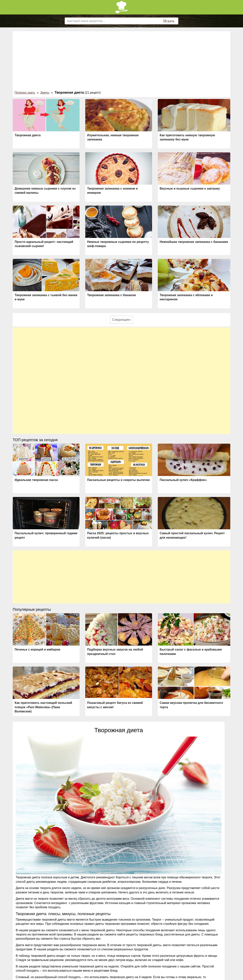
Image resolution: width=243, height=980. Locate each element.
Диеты (45, 93)
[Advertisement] (121, 62)
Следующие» (122, 320)
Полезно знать (25, 93)
